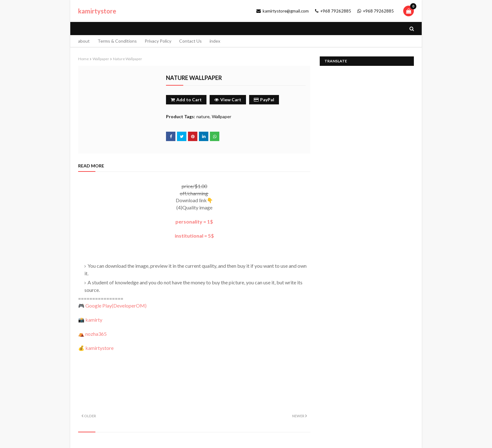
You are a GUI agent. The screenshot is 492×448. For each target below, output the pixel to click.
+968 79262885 (333, 11)
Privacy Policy (158, 41)
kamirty (94, 320)
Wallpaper (101, 59)
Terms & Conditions (117, 41)
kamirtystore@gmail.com (283, 11)
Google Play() (116, 306)
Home (83, 59)
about (84, 41)
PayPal (264, 100)
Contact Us (190, 41)
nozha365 (96, 334)
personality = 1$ (194, 221)
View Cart (228, 100)
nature (203, 116)
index (215, 41)
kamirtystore (97, 11)
